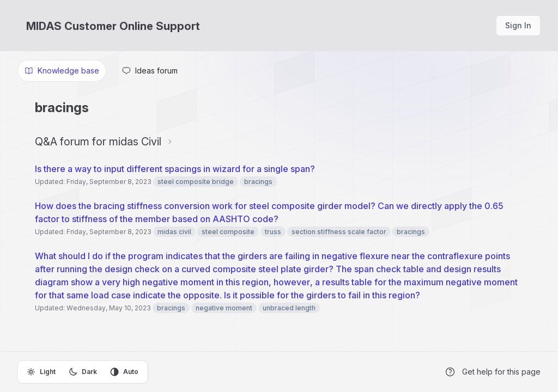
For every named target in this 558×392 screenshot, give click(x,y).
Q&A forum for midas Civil (98, 142)
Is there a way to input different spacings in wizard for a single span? (176, 169)
